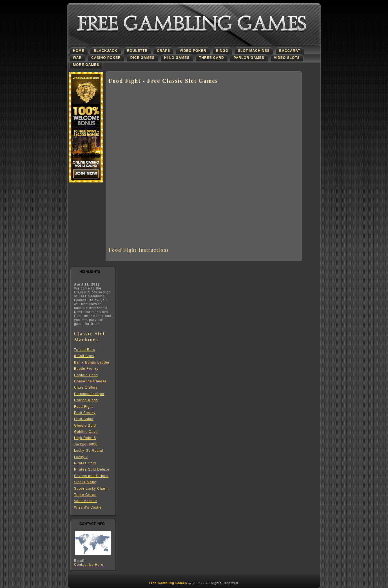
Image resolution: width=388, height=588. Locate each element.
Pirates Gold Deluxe (92, 469)
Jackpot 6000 (86, 444)
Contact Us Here (89, 565)
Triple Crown (85, 495)
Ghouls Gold (85, 426)
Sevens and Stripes (91, 476)
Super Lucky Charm (91, 489)
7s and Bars (85, 350)
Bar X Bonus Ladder (92, 362)
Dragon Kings (86, 400)
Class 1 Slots (86, 387)
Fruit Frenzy (85, 413)
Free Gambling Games (168, 583)
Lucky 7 (81, 457)
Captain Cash (86, 375)
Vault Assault (85, 501)
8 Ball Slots (84, 356)
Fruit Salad (84, 419)
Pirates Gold (85, 463)
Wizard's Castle (88, 507)
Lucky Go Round (89, 451)
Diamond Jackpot (89, 394)
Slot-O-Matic (85, 482)
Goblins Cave (86, 432)
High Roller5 (85, 438)
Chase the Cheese (90, 381)
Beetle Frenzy (86, 369)
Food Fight (83, 407)
